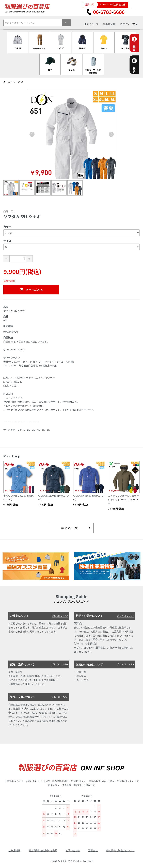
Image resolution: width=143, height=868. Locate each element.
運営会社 (93, 850)
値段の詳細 (9, 281)
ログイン (125, 24)
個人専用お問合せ (138, 43)
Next (111, 134)
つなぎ (20, 82)
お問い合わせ (73, 850)
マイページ (91, 24)
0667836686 (106, 12)
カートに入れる (31, 289)
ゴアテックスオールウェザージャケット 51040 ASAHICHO (123, 500)
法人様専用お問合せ (138, 65)
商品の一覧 (70, 528)
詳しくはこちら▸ (60, 616)
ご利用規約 (14, 850)
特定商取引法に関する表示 (43, 850)
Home (8, 82)
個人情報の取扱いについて (120, 850)
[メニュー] (133, 8)
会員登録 (109, 24)
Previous (32, 134)
